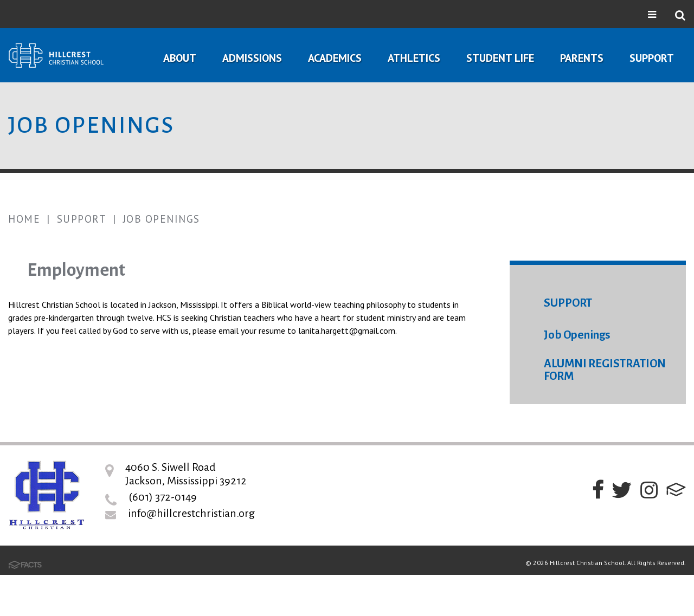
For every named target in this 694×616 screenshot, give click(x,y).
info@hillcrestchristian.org (191, 513)
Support (82, 219)
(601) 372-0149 (163, 497)
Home (24, 219)
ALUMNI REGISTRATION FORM (605, 370)
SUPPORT (568, 303)
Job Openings (162, 219)
